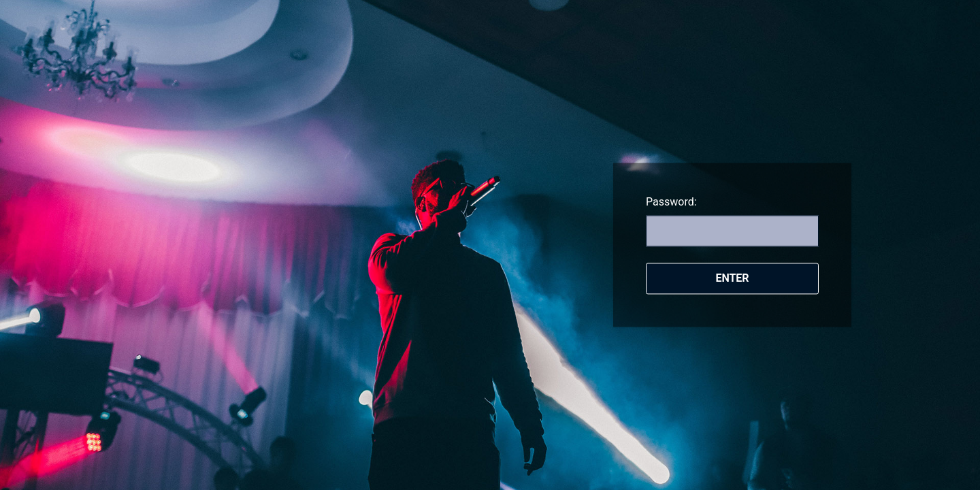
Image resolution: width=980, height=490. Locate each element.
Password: (671, 202)
